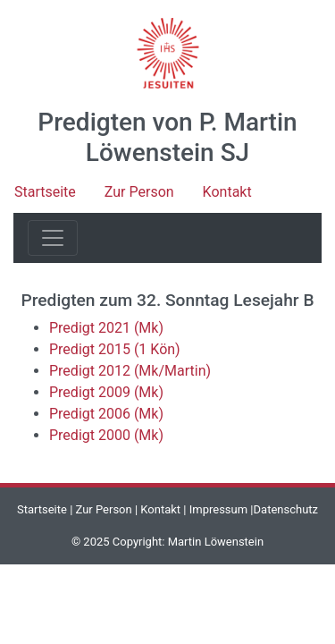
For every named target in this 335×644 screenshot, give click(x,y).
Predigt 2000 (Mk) (106, 435)
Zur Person (139, 192)
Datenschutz (286, 509)
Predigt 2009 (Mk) (106, 392)
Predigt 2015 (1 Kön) (115, 349)
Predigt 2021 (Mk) (106, 328)
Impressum (218, 509)
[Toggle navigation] (53, 238)
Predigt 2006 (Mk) (106, 414)
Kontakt (227, 192)
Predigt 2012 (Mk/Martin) (130, 371)
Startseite (45, 192)
